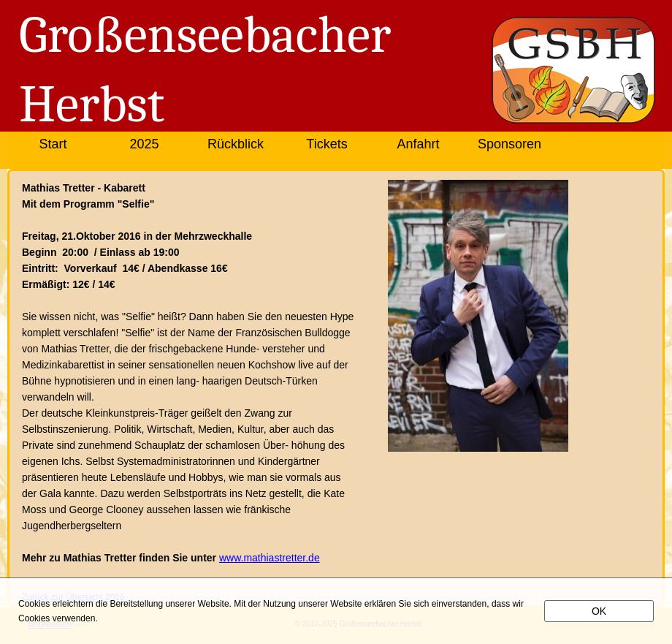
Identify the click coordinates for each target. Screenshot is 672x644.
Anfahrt (418, 144)
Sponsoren (509, 144)
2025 (144, 144)
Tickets (327, 144)
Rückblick (236, 144)
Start (53, 144)
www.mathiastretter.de (270, 558)
